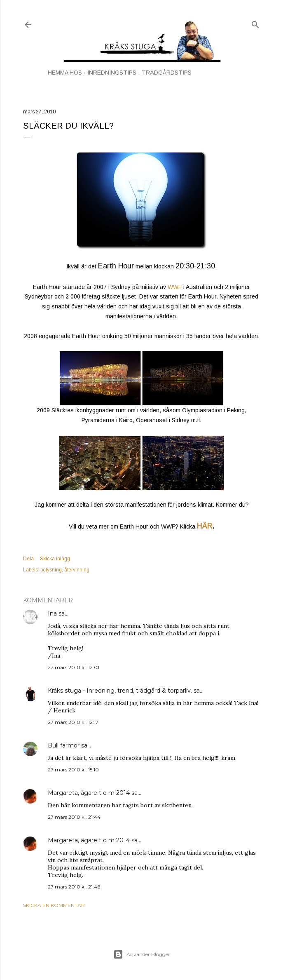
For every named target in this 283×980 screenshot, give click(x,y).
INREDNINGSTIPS (112, 73)
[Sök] (255, 23)
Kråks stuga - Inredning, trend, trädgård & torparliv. (120, 691)
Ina (52, 613)
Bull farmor (64, 745)
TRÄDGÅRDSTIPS (167, 73)
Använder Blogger (142, 954)
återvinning (77, 570)
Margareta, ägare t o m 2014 (89, 793)
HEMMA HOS (65, 73)
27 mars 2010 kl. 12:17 (73, 722)
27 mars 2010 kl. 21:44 (74, 817)
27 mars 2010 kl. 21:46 (74, 887)
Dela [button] (28, 559)
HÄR (205, 526)
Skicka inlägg (55, 559)
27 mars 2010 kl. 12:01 (74, 667)
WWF (175, 287)
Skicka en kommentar (54, 905)
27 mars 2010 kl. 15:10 (73, 770)
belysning (51, 570)
